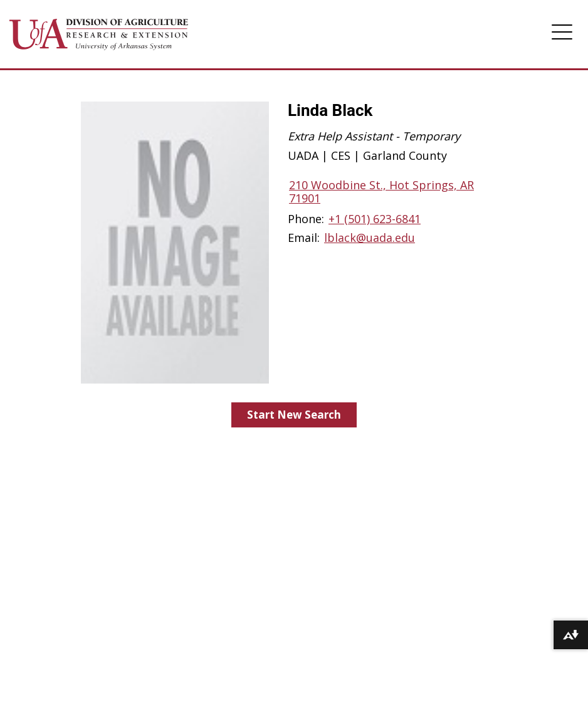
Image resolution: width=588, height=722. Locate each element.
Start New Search (294, 415)
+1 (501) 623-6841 (375, 219)
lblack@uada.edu (370, 238)
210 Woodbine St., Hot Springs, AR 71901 (381, 191)
